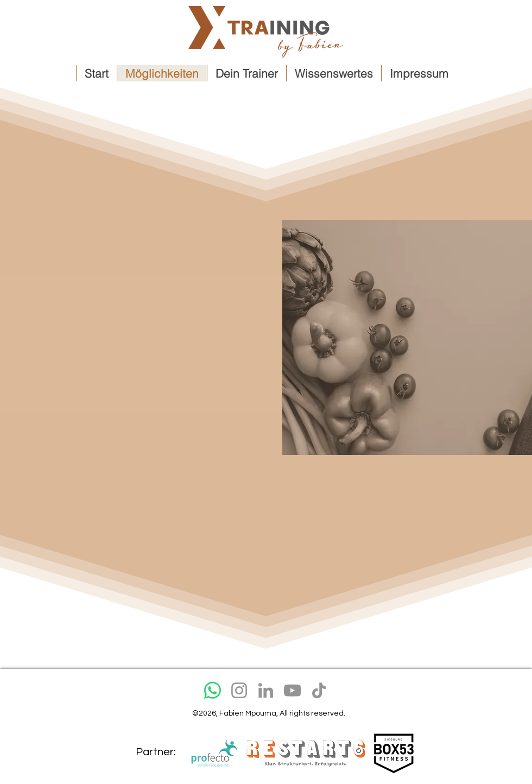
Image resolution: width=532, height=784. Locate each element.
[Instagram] (239, 690)
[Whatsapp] (213, 690)
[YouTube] (292, 690)
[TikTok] (319, 690)
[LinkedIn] (266, 690)
